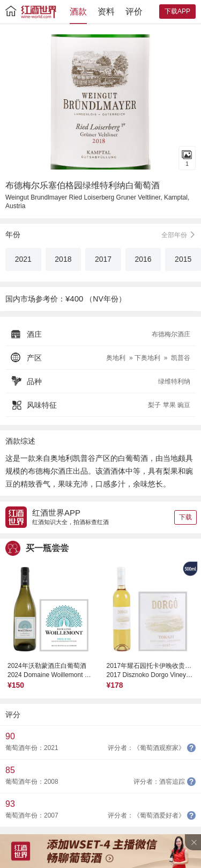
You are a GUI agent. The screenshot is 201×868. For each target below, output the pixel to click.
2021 (23, 259)
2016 (143, 259)
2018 (63, 259)
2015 (183, 259)
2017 (103, 259)
